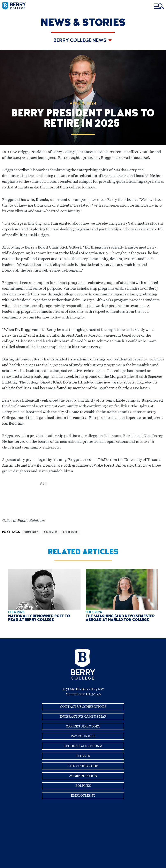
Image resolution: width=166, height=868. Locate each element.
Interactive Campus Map (83, 717)
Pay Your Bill (83, 736)
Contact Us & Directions (83, 707)
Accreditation (83, 776)
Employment (83, 796)
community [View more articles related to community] (31, 532)
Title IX (83, 756)
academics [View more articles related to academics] (51, 532)
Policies (83, 786)
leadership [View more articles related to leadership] (70, 532)
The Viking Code (83, 766)
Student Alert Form (83, 746)
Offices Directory (83, 726)
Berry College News (80, 41)
